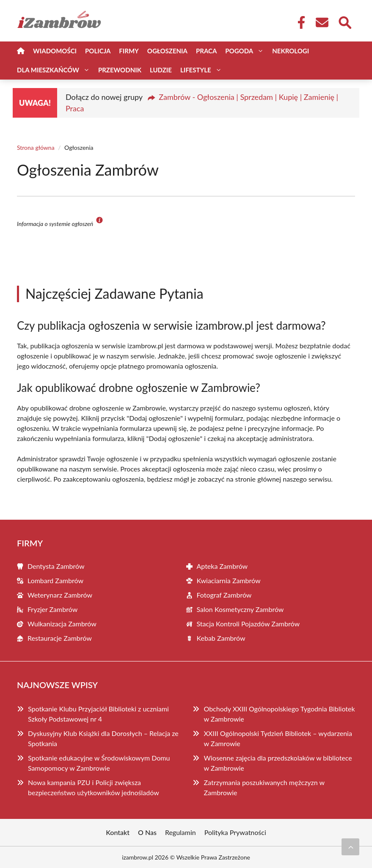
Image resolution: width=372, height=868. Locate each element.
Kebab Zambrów (221, 638)
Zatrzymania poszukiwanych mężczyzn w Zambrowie (264, 787)
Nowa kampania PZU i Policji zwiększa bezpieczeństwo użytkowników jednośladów (94, 787)
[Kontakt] (322, 22)
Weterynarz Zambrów (60, 595)
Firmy (129, 51)
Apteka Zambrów (222, 566)
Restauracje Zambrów (60, 638)
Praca (206, 51)
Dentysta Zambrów (56, 566)
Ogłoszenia (167, 51)
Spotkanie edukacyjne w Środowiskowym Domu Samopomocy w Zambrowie (99, 763)
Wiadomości (55, 51)
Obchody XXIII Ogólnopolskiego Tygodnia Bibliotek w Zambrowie (279, 714)
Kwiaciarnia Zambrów (229, 580)
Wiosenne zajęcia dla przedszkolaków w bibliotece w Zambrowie (278, 763)
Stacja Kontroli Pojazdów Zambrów (248, 624)
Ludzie (161, 70)
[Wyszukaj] (344, 22)
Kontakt (118, 832)
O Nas (147, 832)
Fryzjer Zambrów (52, 609)
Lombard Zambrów (55, 580)
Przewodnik (120, 70)
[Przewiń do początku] (350, 847)
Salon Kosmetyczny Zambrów (240, 609)
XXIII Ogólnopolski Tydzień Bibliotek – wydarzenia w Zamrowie (278, 738)
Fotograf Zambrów (224, 595)
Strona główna (36, 147)
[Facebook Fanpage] (299, 22)
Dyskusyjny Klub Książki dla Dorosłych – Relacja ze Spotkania (103, 738)
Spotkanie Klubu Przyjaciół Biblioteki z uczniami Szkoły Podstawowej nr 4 (98, 714)
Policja (98, 51)
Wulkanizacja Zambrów (62, 624)
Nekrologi (291, 51)
